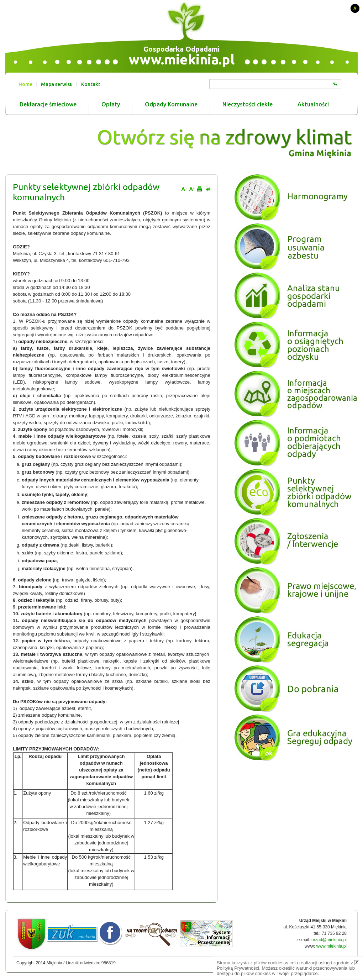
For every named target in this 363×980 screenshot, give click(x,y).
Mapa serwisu (57, 84)
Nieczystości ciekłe (248, 104)
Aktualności (313, 104)
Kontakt (91, 84)
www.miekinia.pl (182, 59)
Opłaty (111, 104)
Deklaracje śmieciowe (48, 104)
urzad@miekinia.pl (329, 940)
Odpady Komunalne (171, 104)
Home (25, 84)
